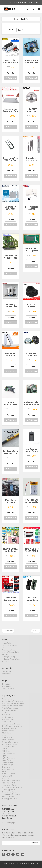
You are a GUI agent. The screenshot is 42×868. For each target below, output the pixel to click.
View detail (10, 73)
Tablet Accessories (8, 755)
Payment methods (8, 652)
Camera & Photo (8, 701)
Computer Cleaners (9, 748)
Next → (36, 631)
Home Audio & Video (9, 712)
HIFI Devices (6, 717)
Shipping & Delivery (8, 659)
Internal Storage (7, 767)
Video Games (6, 724)
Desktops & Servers (9, 776)
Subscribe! (35, 845)
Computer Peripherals (9, 746)
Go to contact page (8, 825)
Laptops (5, 758)
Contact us (12, 3)
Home (16, 19)
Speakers (5, 714)
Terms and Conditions (9, 647)
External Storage (8, 764)
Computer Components (10, 744)
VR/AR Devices (7, 735)
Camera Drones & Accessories (12, 703)
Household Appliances (10, 794)
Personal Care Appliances (11, 796)
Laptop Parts (6, 762)
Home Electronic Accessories (12, 728)
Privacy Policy (6, 645)
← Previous (8, 631)
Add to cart (11, 78)
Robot (4, 737)
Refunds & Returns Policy (11, 654)
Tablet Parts (6, 753)
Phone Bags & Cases (9, 787)
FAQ (3, 649)
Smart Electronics (8, 721)
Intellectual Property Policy (11, 661)
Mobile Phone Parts (9, 785)
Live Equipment (7, 719)
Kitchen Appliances (8, 792)
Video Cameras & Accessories (12, 708)
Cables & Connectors (9, 771)
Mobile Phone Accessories (11, 782)
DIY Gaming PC (7, 778)
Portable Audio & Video (10, 710)
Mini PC (4, 773)
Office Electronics (8, 742)
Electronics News (8, 690)
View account (34, 3)
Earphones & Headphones (11, 726)
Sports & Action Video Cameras (13, 705)
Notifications (6, 686)
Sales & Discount (8, 688)
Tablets (4, 751)
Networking (6, 769)
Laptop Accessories (9, 760)
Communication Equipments (12, 789)
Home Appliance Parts (10, 801)
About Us (5, 656)
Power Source (7, 739)
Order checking (22, 3)
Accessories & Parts (9, 730)
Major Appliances (8, 798)
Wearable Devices (8, 733)
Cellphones (6, 780)
